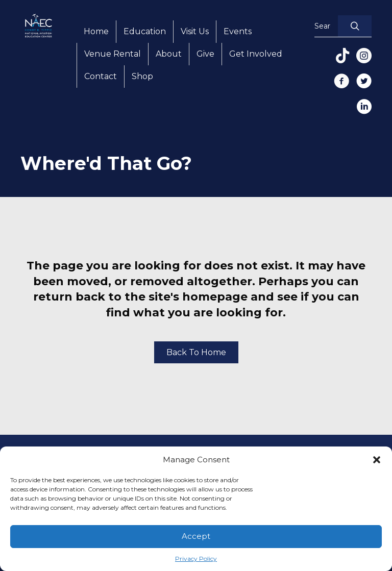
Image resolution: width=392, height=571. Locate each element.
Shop (142, 76)
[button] (377, 460)
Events (238, 31)
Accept (196, 536)
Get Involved (256, 54)
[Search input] (324, 26)
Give (205, 54)
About (169, 54)
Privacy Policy (196, 558)
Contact (101, 76)
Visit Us (195, 31)
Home (96, 31)
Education (145, 31)
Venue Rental (113, 54)
